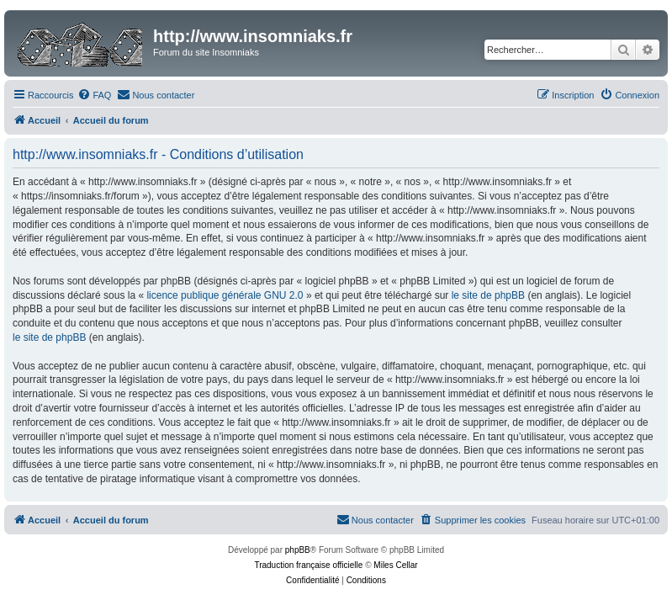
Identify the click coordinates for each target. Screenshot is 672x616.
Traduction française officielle (308, 565)
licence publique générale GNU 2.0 (225, 295)
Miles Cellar (395, 565)
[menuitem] (94, 95)
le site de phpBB (488, 295)
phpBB (298, 550)
